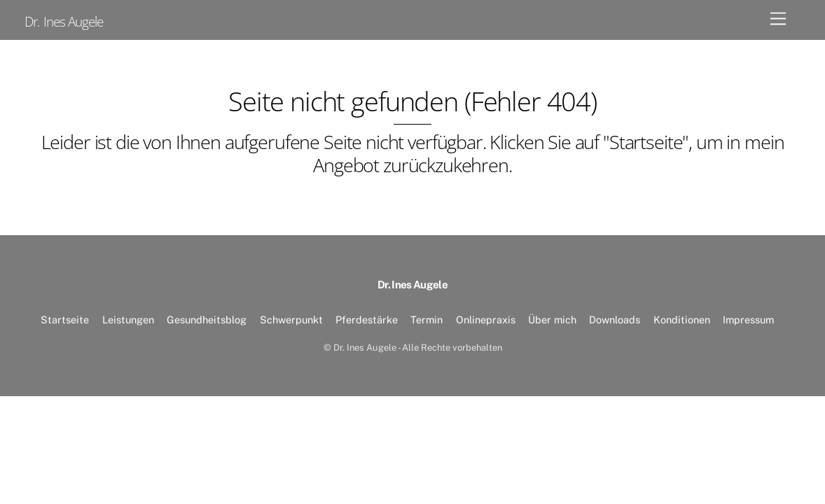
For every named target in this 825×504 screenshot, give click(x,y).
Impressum (748, 320)
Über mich (552, 320)
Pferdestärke (367, 320)
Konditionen (682, 320)
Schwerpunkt (291, 320)
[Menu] (778, 19)
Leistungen (128, 320)
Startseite (65, 320)
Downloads (615, 320)
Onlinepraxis (486, 320)
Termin (427, 320)
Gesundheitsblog (207, 320)
